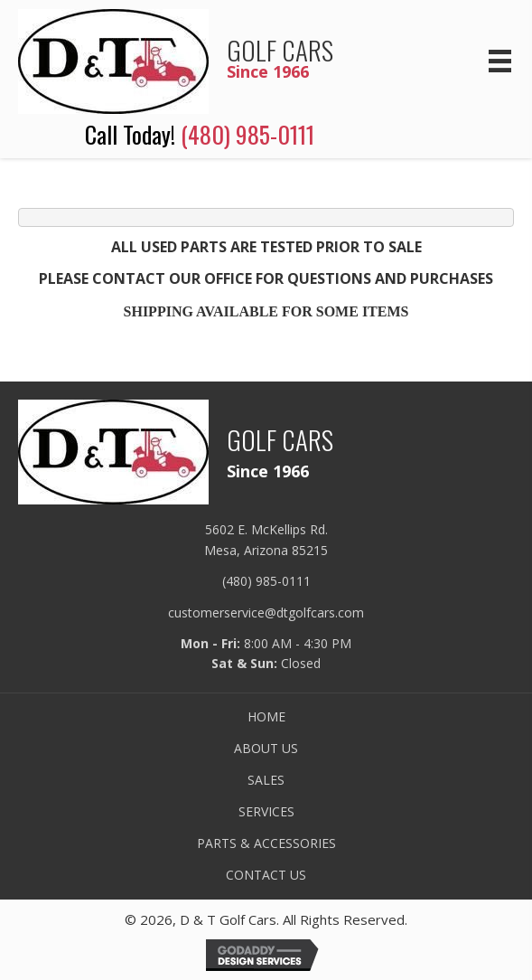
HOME (266, 717)
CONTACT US (266, 875)
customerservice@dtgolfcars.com (266, 612)
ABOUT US (266, 749)
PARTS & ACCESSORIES (266, 843)
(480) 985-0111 (247, 134)
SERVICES (266, 812)
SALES (266, 780)
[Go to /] (213, 59)
